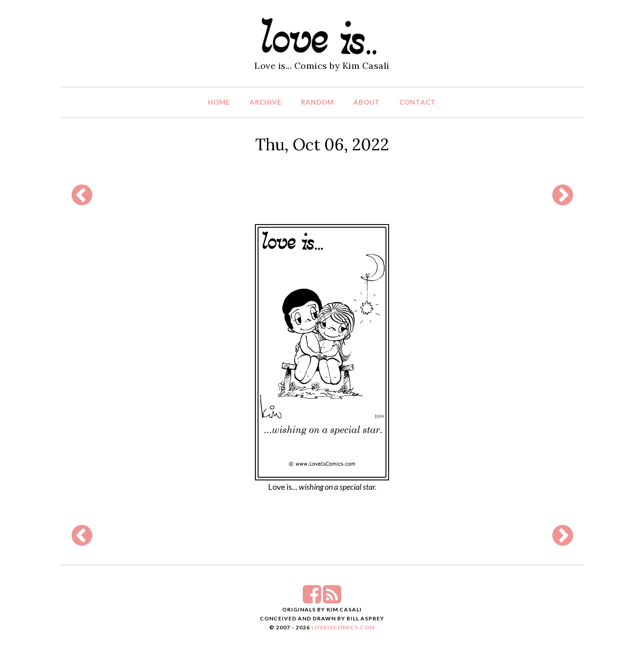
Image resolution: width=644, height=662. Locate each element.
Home (219, 102)
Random (318, 102)
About (367, 102)
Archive (266, 102)
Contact (418, 102)
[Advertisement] (322, 195)
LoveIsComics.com (343, 627)
